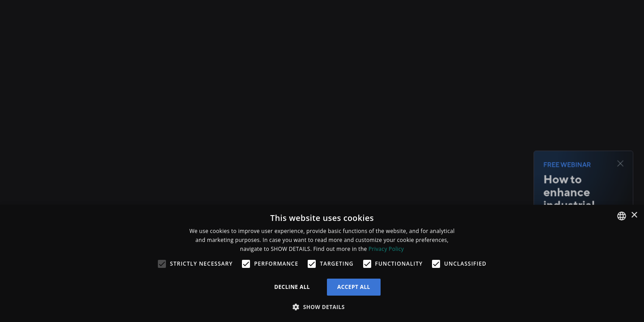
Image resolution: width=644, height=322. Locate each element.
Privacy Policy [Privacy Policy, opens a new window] (386, 249)
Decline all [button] (292, 287)
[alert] (322, 263)
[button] (322, 307)
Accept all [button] (354, 287)
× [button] (634, 215)
